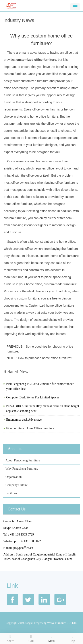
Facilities (11, 493)
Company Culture (17, 485)
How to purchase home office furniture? (45, 358)
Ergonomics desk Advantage (24, 420)
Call (31, 638)
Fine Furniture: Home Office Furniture (30, 428)
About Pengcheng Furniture (23, 460)
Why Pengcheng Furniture (22, 469)
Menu (52, 638)
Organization (14, 477)
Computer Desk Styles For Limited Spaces (33, 397)
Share (10, 638)
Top (73, 638)
